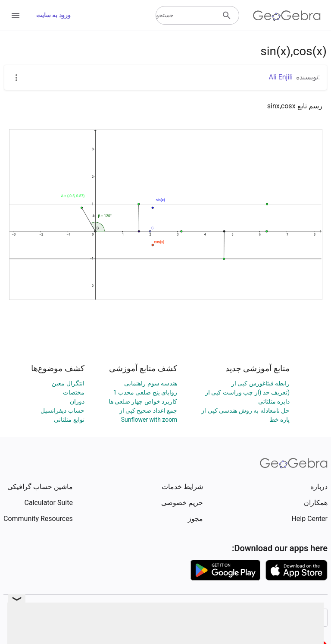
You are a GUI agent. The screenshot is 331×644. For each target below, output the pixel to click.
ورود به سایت (53, 15)
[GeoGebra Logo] (287, 16)
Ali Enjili (281, 77)
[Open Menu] (16, 16)
